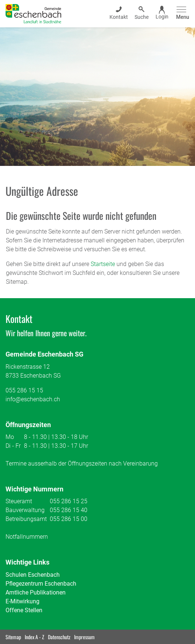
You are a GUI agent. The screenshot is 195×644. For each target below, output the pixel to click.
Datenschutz (59, 637)
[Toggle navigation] (182, 13)
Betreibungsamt (26, 519)
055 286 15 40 (69, 510)
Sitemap (13, 637)
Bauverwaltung (25, 510)
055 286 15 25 (69, 501)
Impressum (84, 637)
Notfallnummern (27, 537)
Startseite (103, 264)
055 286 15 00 (69, 519)
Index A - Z (34, 637)
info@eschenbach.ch (33, 399)
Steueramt (19, 501)
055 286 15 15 (24, 390)
